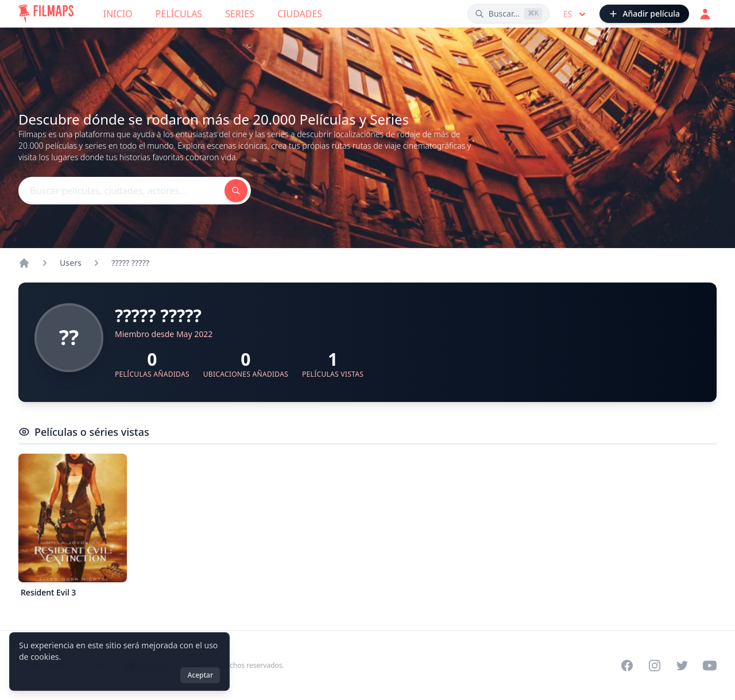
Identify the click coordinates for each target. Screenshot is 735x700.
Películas (179, 14)
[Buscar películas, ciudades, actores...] (508, 14)
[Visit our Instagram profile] (655, 666)
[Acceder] (705, 14)
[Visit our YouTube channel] (710, 666)
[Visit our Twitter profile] (682, 666)
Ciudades (300, 14)
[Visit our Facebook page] (627, 666)
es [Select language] (576, 14)
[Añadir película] (644, 14)
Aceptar (200, 675)
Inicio (118, 14)
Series (240, 14)
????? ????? (130, 263)
